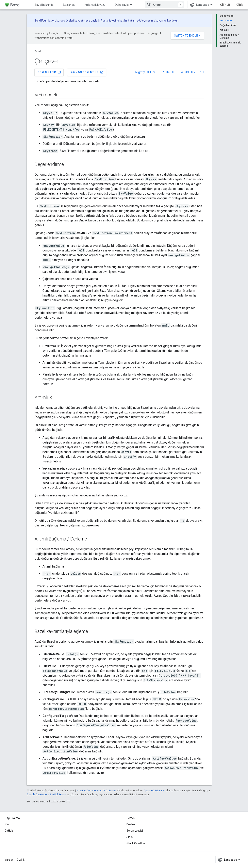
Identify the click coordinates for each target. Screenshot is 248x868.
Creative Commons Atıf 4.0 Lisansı (97, 790)
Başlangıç (69, 5)
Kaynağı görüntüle (87, 72)
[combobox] (165, 5)
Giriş (240, 5)
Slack (130, 837)
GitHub (225, 5)
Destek (131, 824)
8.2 (193, 72)
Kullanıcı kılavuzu (95, 5)
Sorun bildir (49, 72)
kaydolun (173, 21)
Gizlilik (21, 860)
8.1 (201, 72)
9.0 (155, 72)
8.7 (162, 72)
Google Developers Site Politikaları (46, 794)
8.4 (181, 72)
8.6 (168, 72)
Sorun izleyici (135, 831)
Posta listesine (110, 21)
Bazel (38, 51)
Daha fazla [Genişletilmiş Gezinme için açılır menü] (122, 5)
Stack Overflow (136, 843)
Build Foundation (45, 21)
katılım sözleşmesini (141, 21)
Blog (8, 824)
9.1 (149, 72)
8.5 (174, 72)
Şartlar (9, 860)
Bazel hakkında (44, 5)
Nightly (140, 72)
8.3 (187, 72)
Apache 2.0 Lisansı (154, 790)
